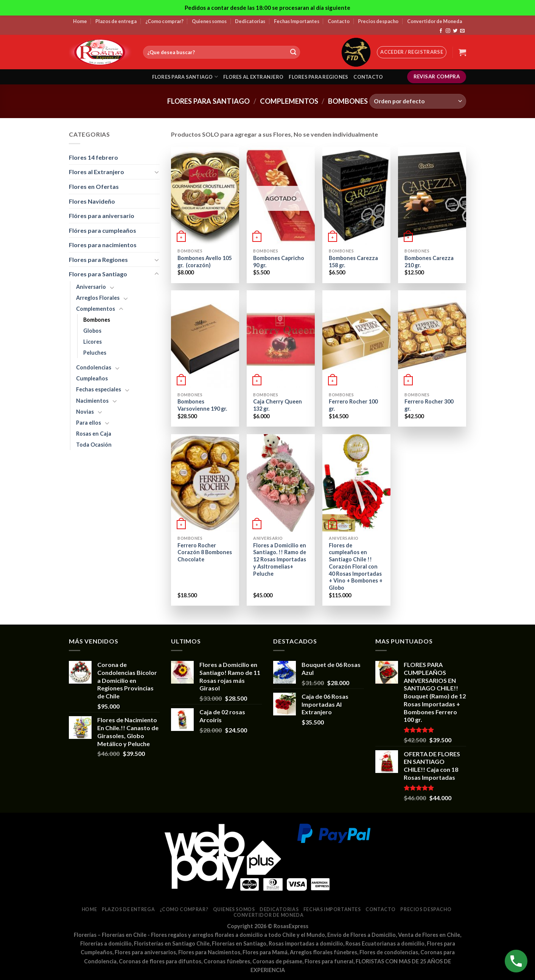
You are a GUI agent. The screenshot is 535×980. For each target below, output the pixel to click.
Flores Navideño (92, 201)
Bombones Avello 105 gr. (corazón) (205, 262)
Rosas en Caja (94, 434)
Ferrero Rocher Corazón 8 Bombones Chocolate (205, 552)
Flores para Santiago (208, 101)
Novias (85, 412)
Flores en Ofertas (94, 186)
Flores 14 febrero (93, 157)
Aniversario (91, 287)
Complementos (289, 101)
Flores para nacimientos (103, 245)
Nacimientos (92, 401)
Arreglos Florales (98, 298)
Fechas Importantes (297, 21)
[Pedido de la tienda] (418, 101)
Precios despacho (378, 21)
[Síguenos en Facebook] (441, 31)
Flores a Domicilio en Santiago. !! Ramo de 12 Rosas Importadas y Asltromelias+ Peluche (280, 559)
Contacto (339, 21)
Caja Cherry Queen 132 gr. (278, 405)
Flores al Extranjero (96, 172)
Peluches (95, 353)
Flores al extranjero (253, 77)
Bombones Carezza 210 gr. (429, 262)
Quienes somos (209, 21)
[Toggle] (157, 172)
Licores (93, 342)
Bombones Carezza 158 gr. (353, 262)
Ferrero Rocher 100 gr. (353, 405)
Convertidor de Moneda (435, 21)
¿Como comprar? (164, 21)
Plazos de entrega (116, 21)
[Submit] (293, 52)
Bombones (97, 320)
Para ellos (89, 423)
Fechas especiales (99, 389)
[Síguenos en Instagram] (448, 31)
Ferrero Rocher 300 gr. (429, 405)
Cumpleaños (92, 378)
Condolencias (94, 367)
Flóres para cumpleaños (103, 230)
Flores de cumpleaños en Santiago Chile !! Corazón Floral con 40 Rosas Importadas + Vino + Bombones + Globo (356, 566)
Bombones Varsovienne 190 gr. (202, 405)
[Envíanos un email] (462, 31)
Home (80, 21)
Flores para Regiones (98, 259)
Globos (92, 331)
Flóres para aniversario (102, 216)
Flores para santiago (185, 77)
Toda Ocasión (94, 445)
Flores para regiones (318, 77)
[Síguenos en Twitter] (455, 31)
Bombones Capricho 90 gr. (279, 262)
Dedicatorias (250, 21)
